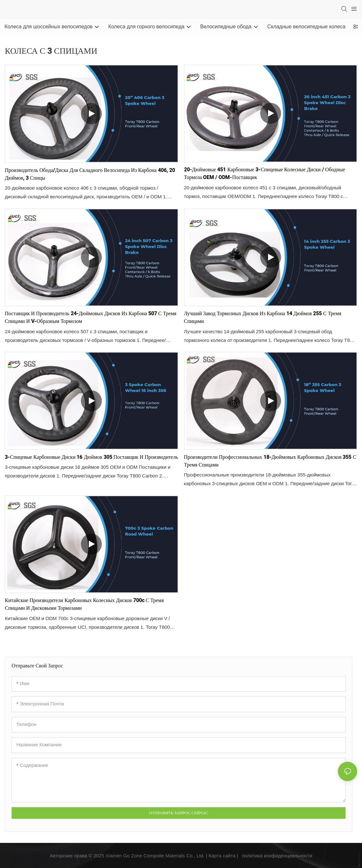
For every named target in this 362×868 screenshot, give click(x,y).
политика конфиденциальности (277, 856)
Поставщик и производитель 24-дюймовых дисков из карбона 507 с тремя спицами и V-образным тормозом (91, 317)
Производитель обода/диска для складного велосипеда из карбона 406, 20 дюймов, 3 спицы (90, 174)
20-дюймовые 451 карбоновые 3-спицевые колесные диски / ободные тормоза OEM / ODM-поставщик (265, 174)
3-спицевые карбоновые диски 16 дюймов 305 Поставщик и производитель (91, 457)
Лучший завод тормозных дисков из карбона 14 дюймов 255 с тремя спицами (263, 317)
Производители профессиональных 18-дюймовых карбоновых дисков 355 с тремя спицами (270, 461)
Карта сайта (222, 856)
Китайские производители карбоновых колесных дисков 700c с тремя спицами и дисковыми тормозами (84, 604)
